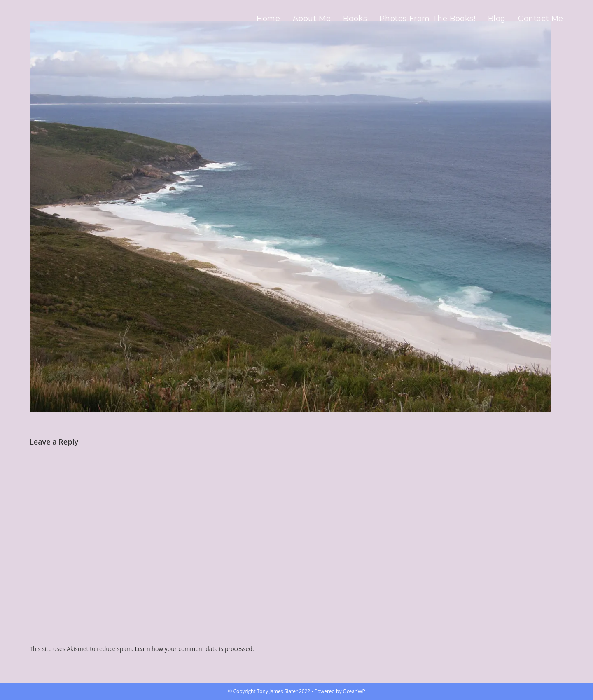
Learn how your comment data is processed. (194, 649)
